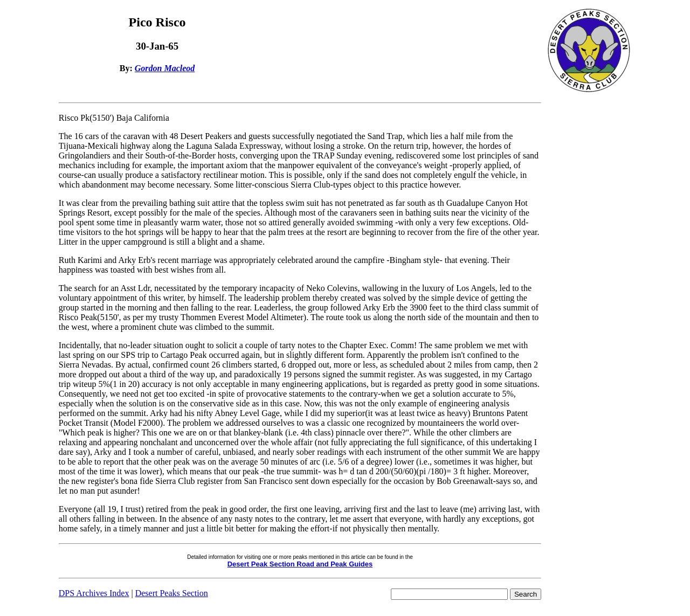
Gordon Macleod (165, 68)
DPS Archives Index (94, 593)
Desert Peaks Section (172, 593)
